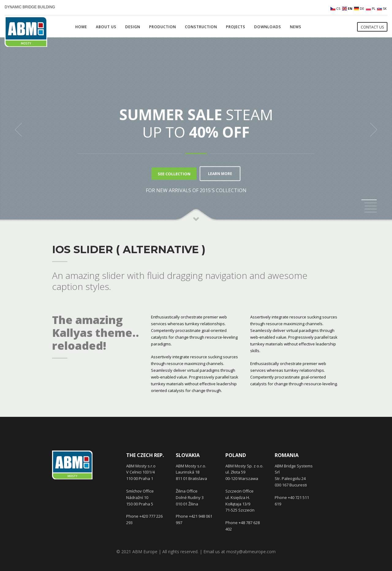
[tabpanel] (196, 130)
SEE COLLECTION (172, 173)
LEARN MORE (220, 173)
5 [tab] (371, 212)
